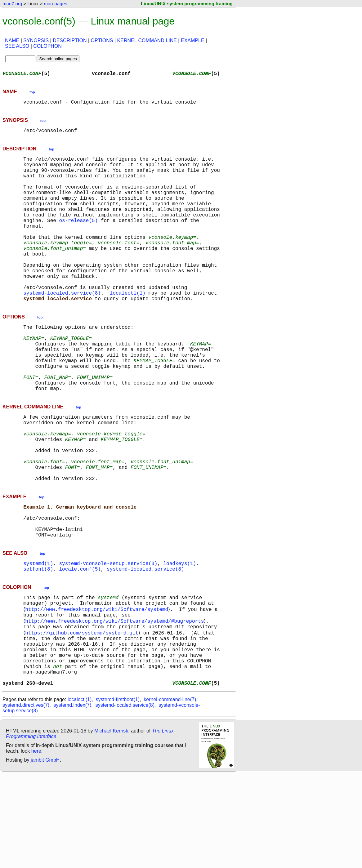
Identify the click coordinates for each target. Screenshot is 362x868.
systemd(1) (38, 638)
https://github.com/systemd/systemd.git (83, 715)
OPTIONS (102, 40)
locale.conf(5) (80, 644)
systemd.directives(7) (26, 799)
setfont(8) (38, 644)
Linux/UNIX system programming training (187, 4)
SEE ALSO (17, 46)
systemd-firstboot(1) (118, 793)
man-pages (55, 4)
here (36, 845)
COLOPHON (47, 46)
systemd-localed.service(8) (62, 327)
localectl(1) (128, 327)
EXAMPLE (193, 40)
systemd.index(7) (73, 799)
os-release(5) (78, 239)
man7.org (12, 4)
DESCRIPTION (70, 40)
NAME (12, 40)
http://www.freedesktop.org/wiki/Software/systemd (98, 688)
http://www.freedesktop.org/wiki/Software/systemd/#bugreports (116, 701)
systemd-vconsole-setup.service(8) (108, 638)
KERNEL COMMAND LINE (147, 40)
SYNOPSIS (36, 40)
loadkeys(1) (180, 638)
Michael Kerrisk (111, 824)
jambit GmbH (45, 854)
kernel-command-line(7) (170, 793)
